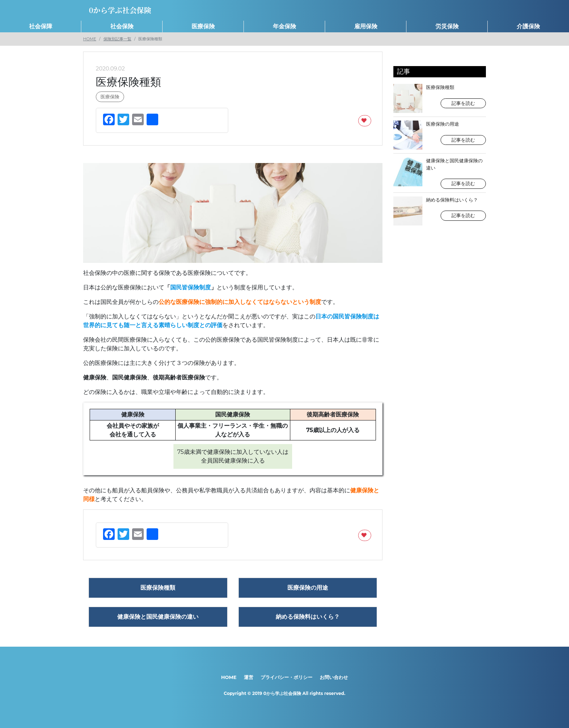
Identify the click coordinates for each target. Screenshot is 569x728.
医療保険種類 (440, 98)
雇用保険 (366, 26)
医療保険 (203, 26)
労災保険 (447, 26)
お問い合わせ (334, 677)
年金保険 (284, 26)
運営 (249, 677)
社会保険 (122, 26)
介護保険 (528, 26)
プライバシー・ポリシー (286, 677)
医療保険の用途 (440, 135)
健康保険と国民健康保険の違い (440, 173)
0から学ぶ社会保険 (282, 693)
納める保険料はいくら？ (440, 211)
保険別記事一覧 (117, 39)
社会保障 (41, 26)
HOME (90, 39)
